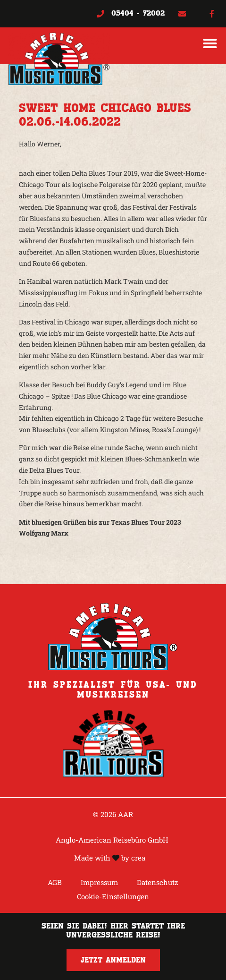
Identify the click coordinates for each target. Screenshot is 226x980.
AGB (55, 882)
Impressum (99, 882)
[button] (210, 43)
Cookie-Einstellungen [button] (113, 896)
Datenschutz (158, 882)
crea (138, 858)
